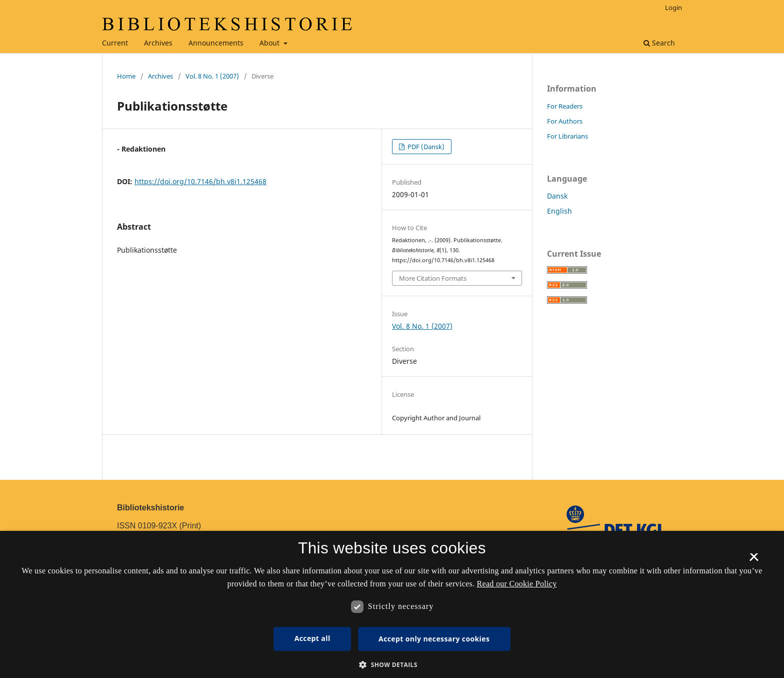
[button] (392, 665)
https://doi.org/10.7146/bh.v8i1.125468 (200, 181)
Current (115, 43)
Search (659, 43)
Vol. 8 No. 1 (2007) (212, 76)
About (270, 43)
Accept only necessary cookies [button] (434, 639)
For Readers (565, 106)
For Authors (565, 121)
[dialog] (392, 604)
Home (126, 76)
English (559, 211)
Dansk (557, 196)
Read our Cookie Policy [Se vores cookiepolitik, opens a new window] (517, 584)
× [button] (754, 560)
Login (673, 8)
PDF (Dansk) (425, 147)
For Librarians (567, 136)
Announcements (216, 43)
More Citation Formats (433, 278)
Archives (158, 43)
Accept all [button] (312, 638)
